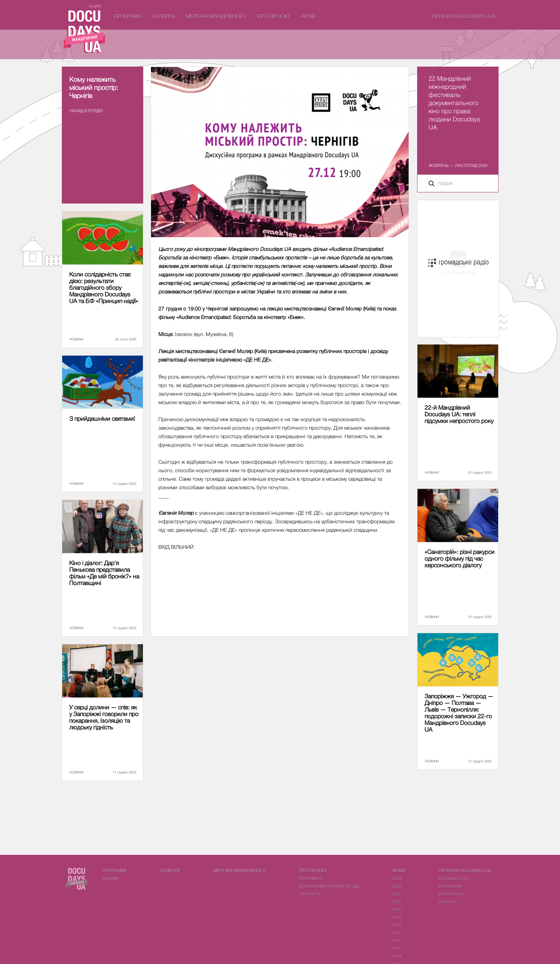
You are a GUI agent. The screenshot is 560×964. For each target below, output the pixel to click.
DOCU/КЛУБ (450, 886)
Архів (308, 16)
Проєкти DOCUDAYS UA (464, 16)
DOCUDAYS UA (453, 878)
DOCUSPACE (451, 894)
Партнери (310, 894)
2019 (397, 917)
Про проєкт (274, 16)
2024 (397, 878)
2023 (397, 886)
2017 (397, 933)
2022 (397, 894)
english (95, 6)
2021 (397, 902)
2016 (397, 941)
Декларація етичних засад (329, 886)
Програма (128, 16)
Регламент (311, 878)
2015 (397, 948)
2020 (397, 909)
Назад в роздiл (86, 110)
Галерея (164, 16)
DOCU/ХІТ (448, 902)
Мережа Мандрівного (216, 16)
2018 (397, 925)
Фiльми (110, 878)
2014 (397, 956)
